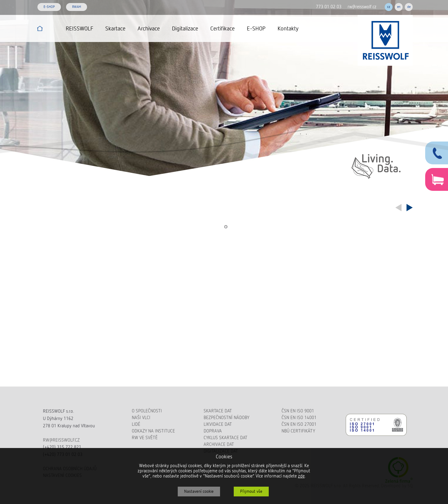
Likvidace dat (218, 424)
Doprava (213, 431)
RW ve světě (145, 438)
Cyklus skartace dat (226, 438)
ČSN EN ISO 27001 (299, 424)
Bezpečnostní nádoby (226, 418)
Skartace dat (218, 411)
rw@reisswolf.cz (362, 7)
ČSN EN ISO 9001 (298, 411)
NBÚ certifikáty (298, 431)
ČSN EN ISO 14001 (299, 418)
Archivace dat (219, 444)
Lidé (136, 424)
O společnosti (147, 411)
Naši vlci (141, 418)
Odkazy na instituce (153, 431)
